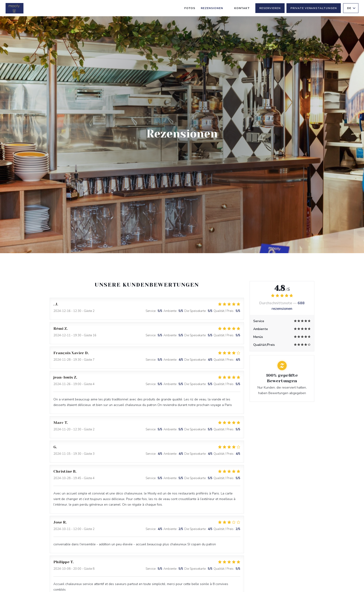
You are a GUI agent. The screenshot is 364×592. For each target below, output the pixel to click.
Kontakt (242, 8)
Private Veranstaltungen (314, 8)
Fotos (190, 8)
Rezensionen (212, 8)
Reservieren (270, 8)
